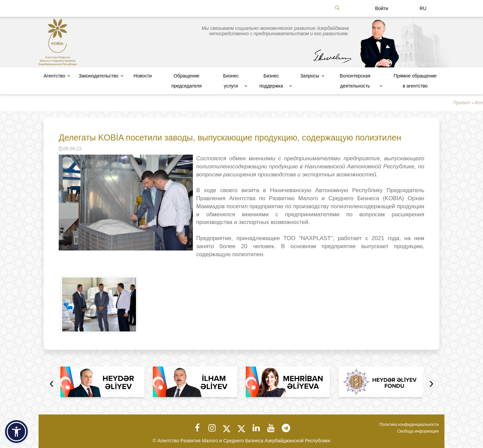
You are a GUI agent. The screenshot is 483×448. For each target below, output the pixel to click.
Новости (143, 76)
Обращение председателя (186, 81)
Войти (382, 8)
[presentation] (52, 384)
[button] (16, 432)
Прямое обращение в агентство (415, 81)
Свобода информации (418, 431)
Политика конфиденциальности (409, 425)
